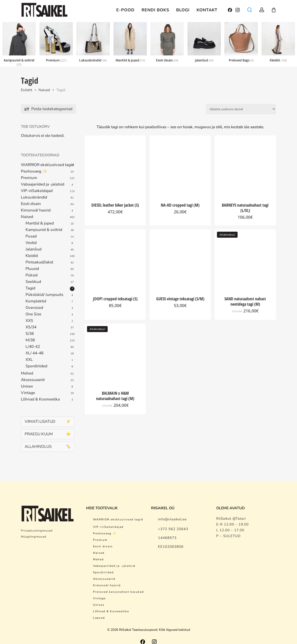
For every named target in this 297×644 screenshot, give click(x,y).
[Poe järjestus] (241, 109)
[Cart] (274, 10)
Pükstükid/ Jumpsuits (44, 295)
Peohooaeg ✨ (34, 171)
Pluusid (32, 269)
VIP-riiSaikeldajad (37, 191)
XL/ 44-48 (34, 353)
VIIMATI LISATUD (48, 421)
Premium (29, 178)
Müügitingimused (34, 531)
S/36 (30, 334)
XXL (29, 360)
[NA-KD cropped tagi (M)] (180, 166)
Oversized (34, 308)
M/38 (30, 340)
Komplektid (36, 301)
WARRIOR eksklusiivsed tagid (47, 165)
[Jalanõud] (204, 42)
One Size (33, 314)
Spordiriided (36, 366)
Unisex (27, 386)
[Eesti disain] (167, 42)
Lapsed (99, 612)
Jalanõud (34, 249)
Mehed (27, 373)
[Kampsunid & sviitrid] (19, 44)
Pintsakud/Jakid (39, 262)
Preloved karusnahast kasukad (118, 586)
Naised (44, 90)
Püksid (32, 275)
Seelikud (33, 282)
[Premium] (56, 42)
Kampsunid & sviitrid (44, 230)
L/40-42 (33, 347)
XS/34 (31, 327)
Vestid (31, 243)
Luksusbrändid (34, 197)
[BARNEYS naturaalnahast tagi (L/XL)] (245, 166)
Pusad (31, 236)
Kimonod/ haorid (36, 210)
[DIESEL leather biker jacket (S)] (115, 166)
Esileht (26, 90)
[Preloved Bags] (241, 42)
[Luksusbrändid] (93, 42)
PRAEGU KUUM (48, 434)
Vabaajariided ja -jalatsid (43, 184)
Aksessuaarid (33, 380)
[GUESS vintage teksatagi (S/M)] (180, 260)
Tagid (30, 288)
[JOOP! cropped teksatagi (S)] (115, 260)
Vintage (28, 393)
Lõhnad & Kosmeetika (40, 399)
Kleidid (32, 256)
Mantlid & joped (40, 223)
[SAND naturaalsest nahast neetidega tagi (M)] (245, 260)
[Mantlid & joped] (130, 42)
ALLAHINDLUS (48, 447)
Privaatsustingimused (37, 525)
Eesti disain (31, 204)
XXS (29, 321)
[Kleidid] (278, 42)
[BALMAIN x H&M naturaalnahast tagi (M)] (115, 354)
